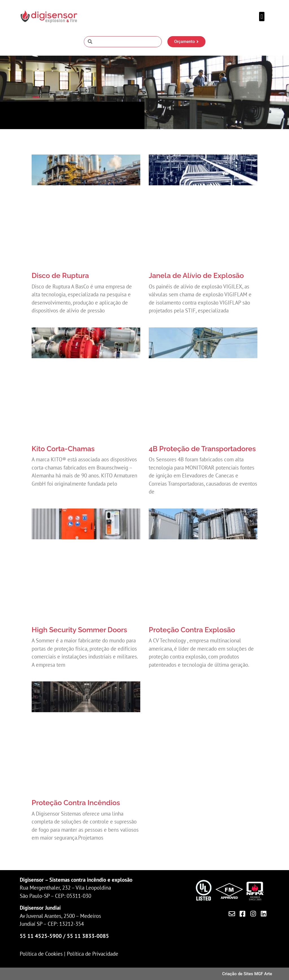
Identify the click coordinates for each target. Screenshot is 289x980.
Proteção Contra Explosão (192, 630)
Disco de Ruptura (60, 275)
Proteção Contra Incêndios (76, 803)
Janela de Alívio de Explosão (196, 275)
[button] (262, 17)
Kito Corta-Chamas (63, 449)
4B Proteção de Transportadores (202, 449)
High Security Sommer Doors (79, 630)
